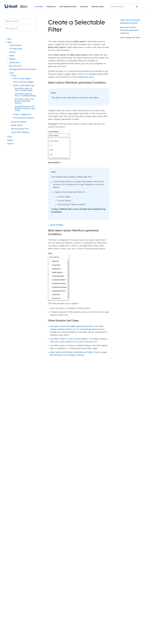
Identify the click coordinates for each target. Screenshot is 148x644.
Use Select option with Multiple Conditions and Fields (25, 108)
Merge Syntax (17, 125)
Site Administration (68, 7)
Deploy (10, 140)
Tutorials (84, 7)
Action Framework (19, 122)
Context (13, 52)
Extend (10, 144)
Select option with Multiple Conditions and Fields (71, 352)
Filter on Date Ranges (22, 78)
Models (12, 59)
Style (10, 137)
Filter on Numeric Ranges (23, 82)
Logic (12, 73)
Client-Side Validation (20, 132)
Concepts (39, 7)
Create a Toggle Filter (22, 114)
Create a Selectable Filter (24, 85)
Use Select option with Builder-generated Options (24, 101)
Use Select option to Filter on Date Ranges (24, 89)
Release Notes (98, 7)
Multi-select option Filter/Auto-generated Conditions (129, 30)
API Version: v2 (21, 29)
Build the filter (58, 225)
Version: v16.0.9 (21, 21)
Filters (14, 76)
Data (9, 39)
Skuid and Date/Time (20, 129)
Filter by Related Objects (24, 118)
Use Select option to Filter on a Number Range (25, 95)
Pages (12, 55)
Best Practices (15, 66)
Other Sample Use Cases (130, 37)
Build (10, 42)
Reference (51, 7)
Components (15, 62)
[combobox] (125, 6)
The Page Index (16, 49)
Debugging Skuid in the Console (23, 69)
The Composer (15, 45)
